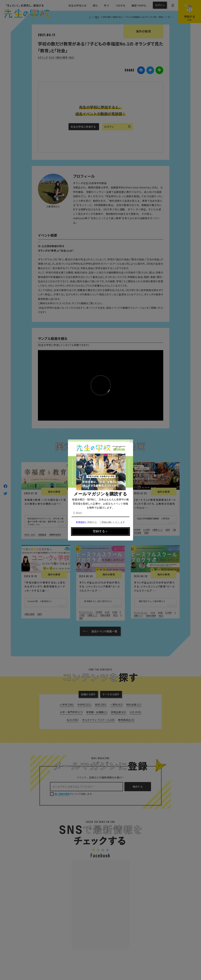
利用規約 (81, 522)
